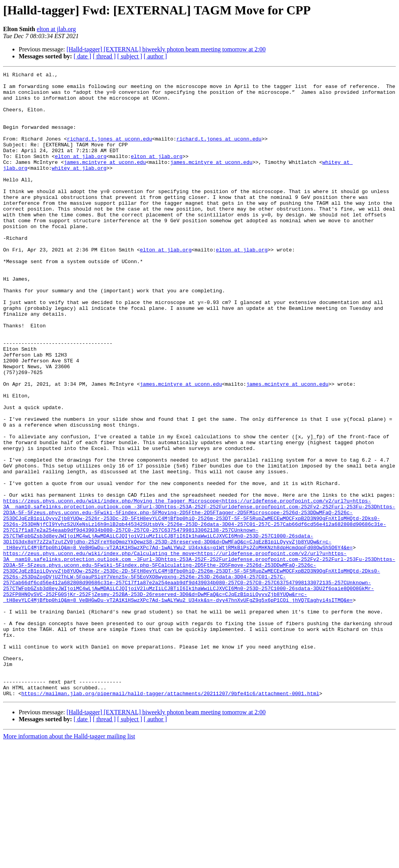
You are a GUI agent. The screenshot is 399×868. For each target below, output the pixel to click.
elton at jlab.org (56, 29)
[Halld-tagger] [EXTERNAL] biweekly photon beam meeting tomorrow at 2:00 (166, 49)
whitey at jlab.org (79, 188)
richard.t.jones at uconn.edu (109, 153)
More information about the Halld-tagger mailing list (69, 861)
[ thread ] (104, 56)
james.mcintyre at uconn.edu (105, 181)
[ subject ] (130, 56)
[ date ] (82, 56)
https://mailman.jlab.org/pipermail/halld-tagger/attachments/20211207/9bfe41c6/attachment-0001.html (170, 818)
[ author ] (155, 56)
